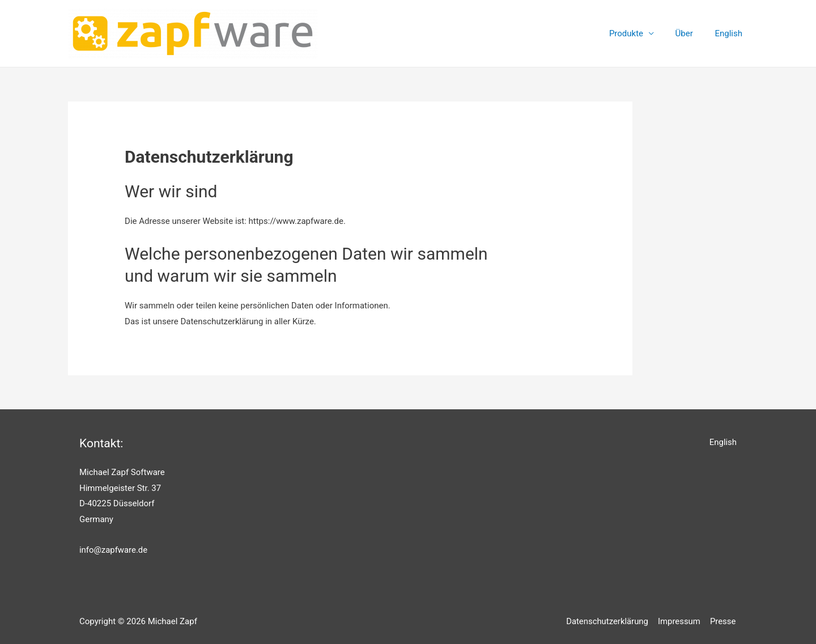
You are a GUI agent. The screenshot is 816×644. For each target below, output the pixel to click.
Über (686, 33)
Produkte (632, 33)
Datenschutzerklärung (610, 621)
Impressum (681, 621)
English (728, 33)
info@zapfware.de (114, 550)
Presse (724, 621)
